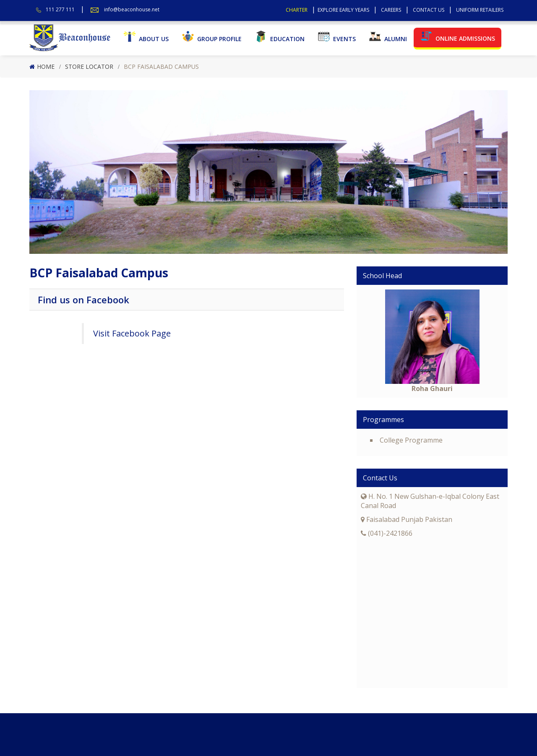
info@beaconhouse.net (132, 9)
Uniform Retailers (480, 10)
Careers (391, 10)
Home (46, 66)
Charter (297, 10)
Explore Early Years (343, 10)
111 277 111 (60, 9)
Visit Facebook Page (132, 333)
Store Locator (89, 66)
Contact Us (429, 10)
